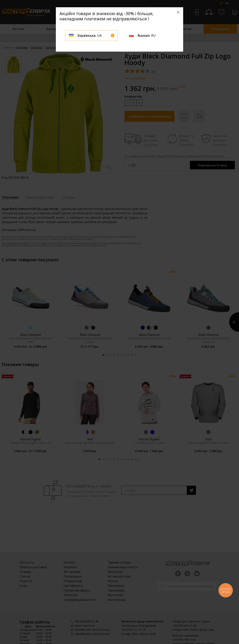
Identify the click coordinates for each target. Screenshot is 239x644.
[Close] (178, 12)
